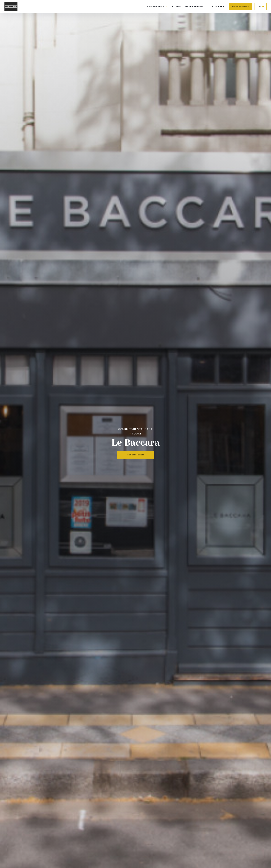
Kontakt (218, 6)
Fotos (176, 6)
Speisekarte (157, 6)
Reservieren (241, 6)
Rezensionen (194, 6)
